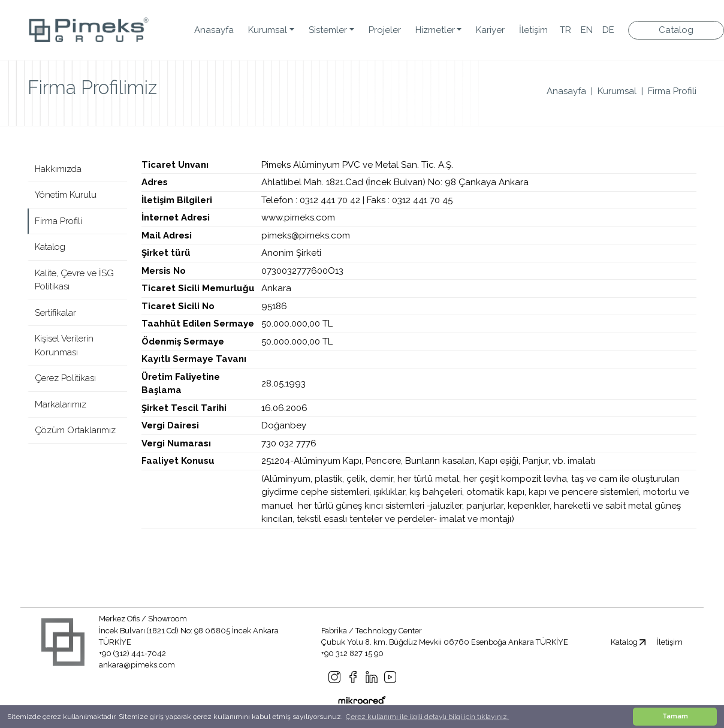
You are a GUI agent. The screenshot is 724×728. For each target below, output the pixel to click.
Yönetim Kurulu (66, 195)
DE (608, 30)
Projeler (385, 30)
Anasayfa (214, 30)
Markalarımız (61, 404)
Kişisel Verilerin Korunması (64, 345)
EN (587, 30)
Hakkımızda (58, 169)
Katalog (50, 247)
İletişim (533, 30)
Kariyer (490, 30)
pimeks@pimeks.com (306, 235)
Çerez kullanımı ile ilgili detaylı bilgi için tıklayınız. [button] (427, 717)
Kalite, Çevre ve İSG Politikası (74, 280)
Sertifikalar (55, 313)
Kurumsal (617, 91)
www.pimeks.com (298, 218)
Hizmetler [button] (435, 30)
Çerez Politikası (65, 378)
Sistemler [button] (328, 30)
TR (565, 30)
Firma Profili (672, 91)
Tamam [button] (675, 716)
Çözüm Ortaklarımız (75, 430)
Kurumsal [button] (268, 30)
